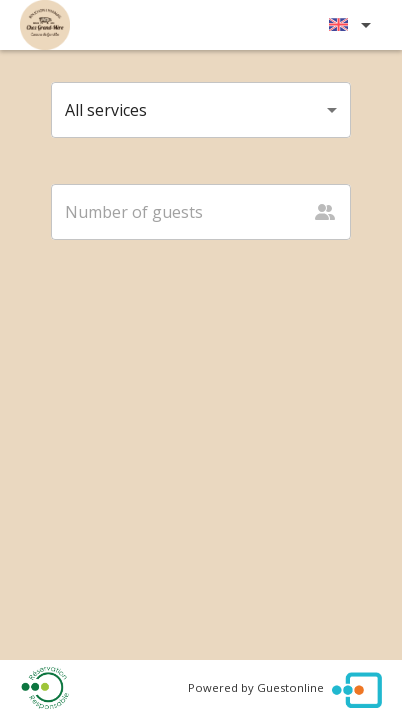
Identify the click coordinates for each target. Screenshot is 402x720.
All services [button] (106, 110)
